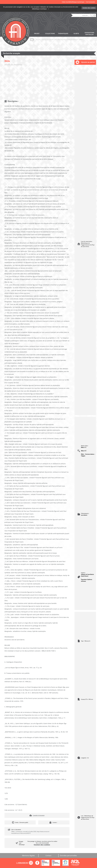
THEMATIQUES (63, 34)
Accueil (38, 40)
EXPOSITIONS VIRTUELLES (89, 34)
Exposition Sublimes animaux (87, 580)
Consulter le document (39, 815)
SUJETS (76, 34)
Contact (48, 856)
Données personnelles (68, 856)
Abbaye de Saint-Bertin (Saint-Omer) (87, 575)
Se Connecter (91, 2)
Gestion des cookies (89, 8)
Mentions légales (28, 856)
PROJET (37, 34)
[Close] (48, 9)
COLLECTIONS (50, 34)
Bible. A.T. (84, 447)
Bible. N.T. (84, 451)
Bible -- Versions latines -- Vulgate (88, 455)
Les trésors (84, 515)
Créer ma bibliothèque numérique (73, 2)
